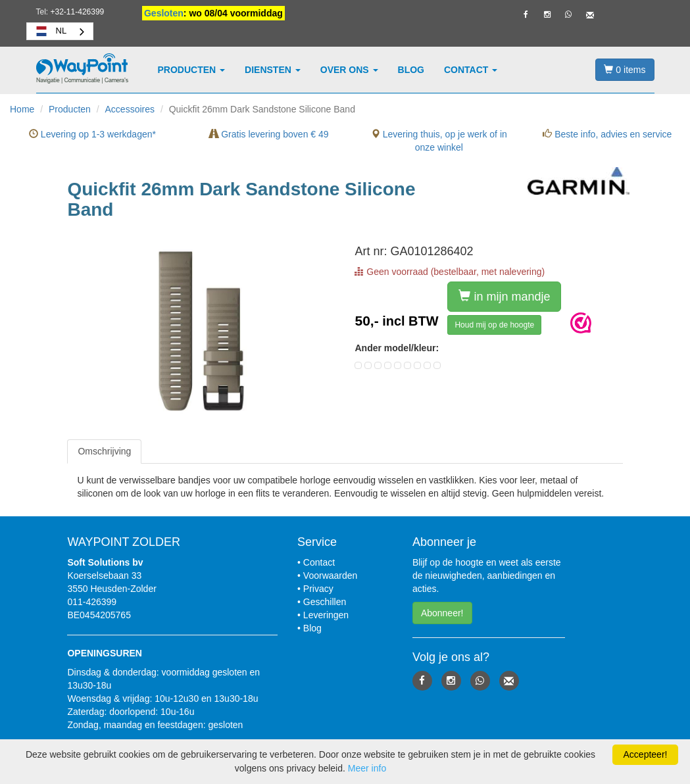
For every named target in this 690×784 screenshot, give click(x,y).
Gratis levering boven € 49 (269, 134)
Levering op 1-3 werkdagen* (92, 134)
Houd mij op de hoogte (494, 325)
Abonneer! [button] (442, 613)
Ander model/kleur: (397, 348)
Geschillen (325, 602)
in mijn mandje (504, 296)
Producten (192, 70)
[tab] (104, 452)
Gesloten (164, 13)
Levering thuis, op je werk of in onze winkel (439, 141)
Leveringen (326, 615)
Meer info (367, 768)
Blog (411, 70)
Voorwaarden (331, 576)
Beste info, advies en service (607, 134)
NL (50, 31)
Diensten (273, 70)
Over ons (349, 70)
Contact (471, 70)
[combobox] (60, 31)
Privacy (318, 589)
